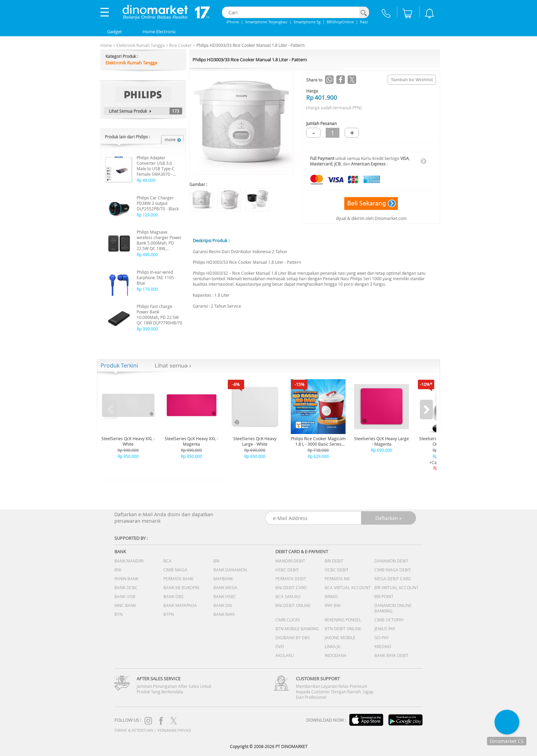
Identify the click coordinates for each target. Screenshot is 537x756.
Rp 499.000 (147, 255)
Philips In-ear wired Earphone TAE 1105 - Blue (157, 277)
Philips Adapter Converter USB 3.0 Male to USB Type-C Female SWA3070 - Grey (156, 166)
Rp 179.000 (147, 289)
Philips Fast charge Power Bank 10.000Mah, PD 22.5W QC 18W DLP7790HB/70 (159, 314)
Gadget (115, 32)
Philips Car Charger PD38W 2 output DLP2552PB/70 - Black (158, 203)
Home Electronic (159, 32)
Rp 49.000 (146, 180)
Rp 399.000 (147, 329)
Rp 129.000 (147, 215)
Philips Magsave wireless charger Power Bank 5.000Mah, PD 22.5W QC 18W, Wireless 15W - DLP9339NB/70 (159, 240)
